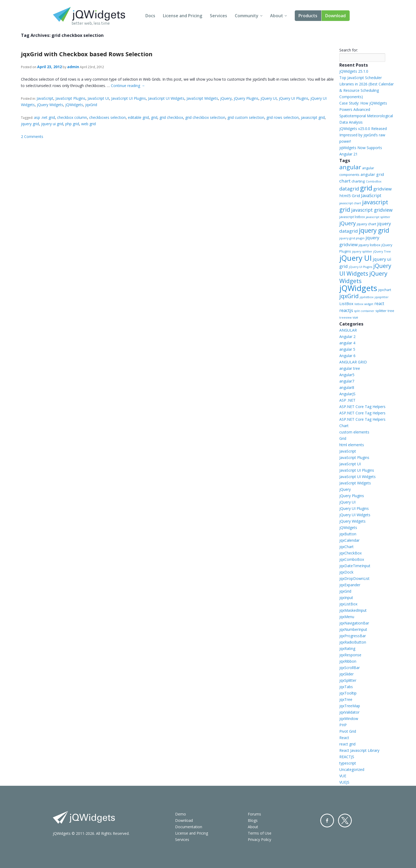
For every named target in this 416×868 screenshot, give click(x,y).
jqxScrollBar (350, 668)
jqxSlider (346, 674)
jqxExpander (350, 585)
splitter (381, 311)
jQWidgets (74, 105)
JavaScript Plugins (70, 98)
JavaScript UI (98, 98)
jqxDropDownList (354, 578)
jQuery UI (269, 98)
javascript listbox (352, 217)
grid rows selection (283, 117)
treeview (345, 318)
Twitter (345, 821)
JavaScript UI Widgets (166, 98)
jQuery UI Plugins (294, 98)
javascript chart (350, 203)
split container (364, 311)
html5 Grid (350, 196)
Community (247, 16)
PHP (343, 725)
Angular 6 (347, 356)
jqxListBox (348, 604)
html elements (352, 445)
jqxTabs (346, 687)
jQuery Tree (382, 251)
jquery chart (367, 224)
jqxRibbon (348, 661)
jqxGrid (91, 105)
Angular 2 (347, 337)
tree (391, 311)
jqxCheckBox (350, 553)
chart (345, 181)
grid (154, 117)
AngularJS (347, 394)
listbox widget (364, 304)
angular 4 (347, 343)
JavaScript (45, 98)
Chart (344, 426)
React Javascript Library (359, 750)
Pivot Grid (348, 731)
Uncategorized (352, 769)
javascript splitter (378, 217)
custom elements (354, 432)
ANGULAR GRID (353, 362)
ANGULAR (348, 330)
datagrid (349, 189)
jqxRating (347, 648)
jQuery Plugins (246, 98)
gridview (382, 189)
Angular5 (347, 375)
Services (218, 16)
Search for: (349, 50)
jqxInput (346, 598)
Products (308, 16)
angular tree (350, 368)
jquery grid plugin (352, 238)
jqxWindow (349, 719)
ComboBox (374, 181)
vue (355, 317)
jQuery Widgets (50, 105)
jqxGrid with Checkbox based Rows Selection (87, 54)
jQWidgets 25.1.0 (354, 71)
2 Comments (32, 136)
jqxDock (346, 572)
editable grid (138, 117)
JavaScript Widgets (202, 98)
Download (335, 16)
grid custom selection (246, 117)
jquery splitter (362, 251)
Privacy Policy (259, 839)
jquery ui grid (52, 124)
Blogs (253, 820)
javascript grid (313, 117)
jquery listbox (370, 245)
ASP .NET (347, 400)
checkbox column (72, 117)
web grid (88, 124)
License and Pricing (183, 16)
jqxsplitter (382, 297)
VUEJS (344, 782)
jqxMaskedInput (353, 610)
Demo (181, 814)
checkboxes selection (107, 117)
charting (358, 181)
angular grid (372, 174)
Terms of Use (260, 833)
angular (350, 167)
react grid (347, 744)
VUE (343, 776)
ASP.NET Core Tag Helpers (362, 407)
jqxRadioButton (353, 642)
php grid (72, 124)
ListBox (346, 303)
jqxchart (385, 290)
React (344, 738)
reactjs (346, 310)
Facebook (327, 821)
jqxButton (348, 534)
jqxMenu (347, 617)
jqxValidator (349, 712)
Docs (150, 16)
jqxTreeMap (350, 706)
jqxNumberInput (353, 629)
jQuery (226, 98)
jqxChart (346, 547)
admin (73, 67)
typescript (348, 763)
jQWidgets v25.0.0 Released (363, 129)
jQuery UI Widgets (365, 270)
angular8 (347, 387)
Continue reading (128, 86)
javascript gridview (372, 210)
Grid (343, 438)
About (277, 16)
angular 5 (347, 349)
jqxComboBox (352, 559)
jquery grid (30, 124)
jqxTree (346, 699)
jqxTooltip (348, 693)
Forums (254, 814)
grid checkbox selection (205, 117)
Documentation (189, 827)
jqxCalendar (349, 540)
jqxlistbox (367, 297)
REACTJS (347, 757)
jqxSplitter (348, 680)
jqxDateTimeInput (355, 566)
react (379, 303)
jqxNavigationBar (354, 623)
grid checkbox (171, 117)
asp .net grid (44, 117)
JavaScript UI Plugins (129, 98)
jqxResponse (350, 655)
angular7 (347, 381)
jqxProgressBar (353, 636)
